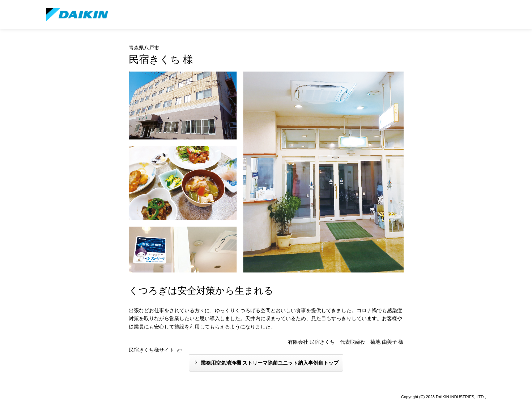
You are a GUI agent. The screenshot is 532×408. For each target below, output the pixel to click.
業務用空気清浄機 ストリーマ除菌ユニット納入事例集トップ (270, 363)
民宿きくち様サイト (152, 350)
